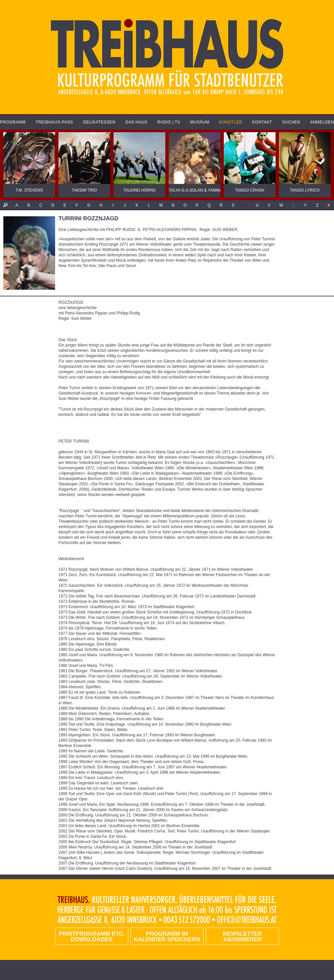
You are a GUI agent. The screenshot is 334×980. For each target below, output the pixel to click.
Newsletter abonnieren (242, 937)
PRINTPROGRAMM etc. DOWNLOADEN (92, 937)
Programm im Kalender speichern (167, 937)
